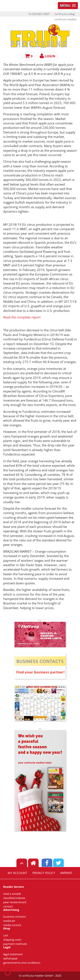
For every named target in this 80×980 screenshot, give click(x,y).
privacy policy (44, 873)
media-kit (9, 921)
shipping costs (12, 940)
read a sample (12, 894)
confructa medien (66, 19)
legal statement (13, 954)
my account (17, 873)
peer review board (15, 902)
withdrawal (10, 959)
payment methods (15, 944)
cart (6, 935)
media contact (12, 925)
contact (8, 906)
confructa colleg (65, 14)
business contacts (15, 917)
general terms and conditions (22, 963)
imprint (66, 873)
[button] (8, 972)
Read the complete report (22, 317)
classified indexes (14, 898)
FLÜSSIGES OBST (39, 14)
